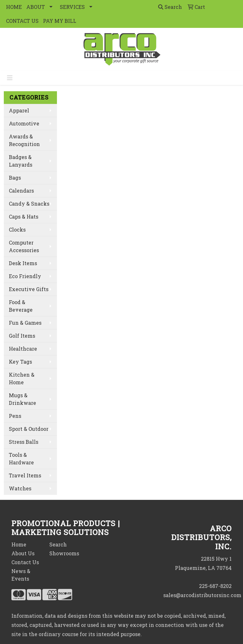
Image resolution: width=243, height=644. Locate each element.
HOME (14, 7)
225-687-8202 (215, 586)
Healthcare (23, 349)
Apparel (19, 110)
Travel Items (25, 475)
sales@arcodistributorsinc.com (202, 595)
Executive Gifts (29, 289)
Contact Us (25, 562)
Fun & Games (25, 323)
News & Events (21, 575)
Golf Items (22, 336)
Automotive (24, 123)
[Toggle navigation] (10, 78)
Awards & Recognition (24, 140)
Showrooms (64, 553)
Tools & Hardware (21, 459)
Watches (20, 488)
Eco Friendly (25, 276)
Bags (15, 178)
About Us (23, 553)
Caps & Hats (24, 217)
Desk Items (23, 263)
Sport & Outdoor (29, 429)
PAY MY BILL (60, 21)
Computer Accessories (24, 246)
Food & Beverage (21, 306)
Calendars (21, 191)
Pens (15, 416)
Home (19, 544)
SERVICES (72, 7)
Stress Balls (24, 442)
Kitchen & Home (22, 378)
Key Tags (20, 362)
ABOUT (36, 7)
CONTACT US (22, 21)
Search (170, 7)
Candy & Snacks (29, 204)
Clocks (17, 230)
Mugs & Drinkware (22, 399)
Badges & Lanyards (21, 161)
